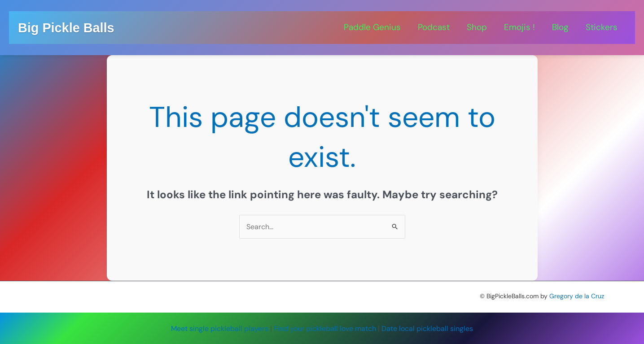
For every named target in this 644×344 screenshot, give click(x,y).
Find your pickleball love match (325, 329)
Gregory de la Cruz (577, 296)
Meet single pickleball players (220, 329)
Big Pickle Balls (66, 28)
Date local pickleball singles (427, 329)
